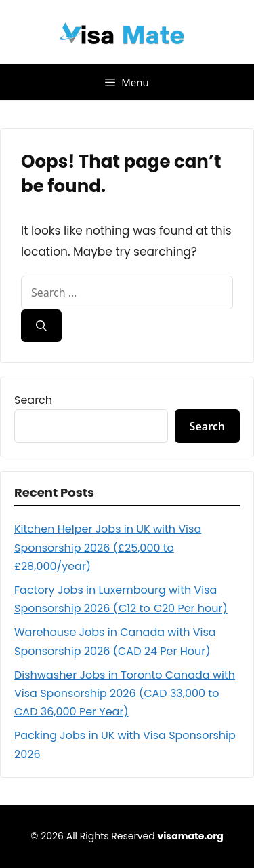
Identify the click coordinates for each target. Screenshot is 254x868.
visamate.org (190, 836)
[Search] (41, 326)
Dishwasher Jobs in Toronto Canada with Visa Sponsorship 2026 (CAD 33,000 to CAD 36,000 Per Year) (125, 693)
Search (33, 400)
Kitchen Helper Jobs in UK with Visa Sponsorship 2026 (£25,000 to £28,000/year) (108, 547)
